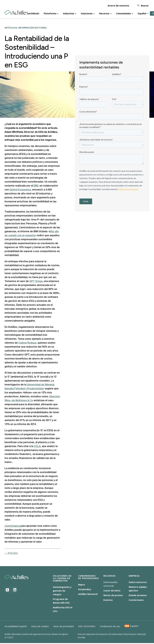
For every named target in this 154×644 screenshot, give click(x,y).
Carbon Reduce (27, 343)
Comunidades (124, 12)
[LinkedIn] (15, 590)
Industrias (69, 12)
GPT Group (36, 281)
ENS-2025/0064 (87, 626)
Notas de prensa (113, 595)
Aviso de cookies (40, 626)
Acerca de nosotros (118, 4)
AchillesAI (34, 12)
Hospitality (85, 589)
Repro (82, 585)
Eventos (108, 600)
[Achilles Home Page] (17, 11)
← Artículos (11, 553)
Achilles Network (88, 594)
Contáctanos (12, 526)
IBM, (36, 186)
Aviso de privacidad (63, 626)
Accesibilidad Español (16, 626)
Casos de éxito (112, 590)
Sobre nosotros (138, 582)
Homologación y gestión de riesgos (62, 591)
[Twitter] (7, 590)
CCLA (37, 446)
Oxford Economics (20, 190)
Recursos (104, 12)
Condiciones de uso (110, 626)
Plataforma (50, 12)
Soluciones (87, 12)
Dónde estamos (138, 595)
